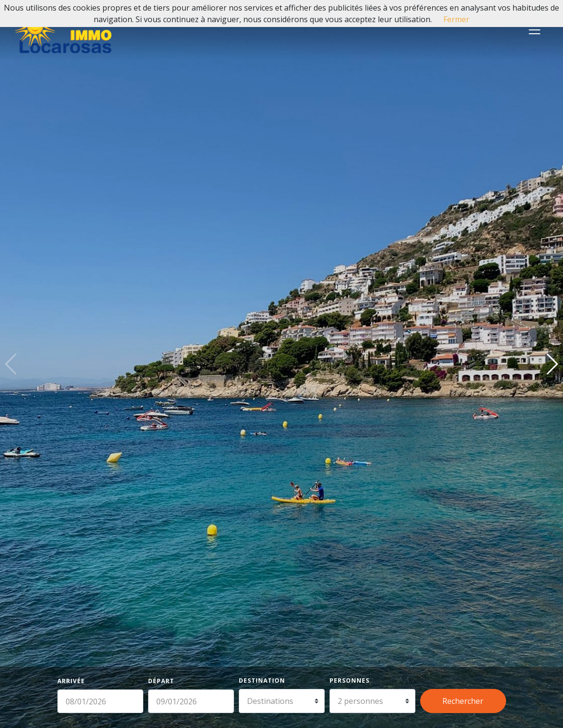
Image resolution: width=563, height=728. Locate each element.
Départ (161, 681)
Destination (262, 681)
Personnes (350, 681)
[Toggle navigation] (535, 30)
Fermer (456, 19)
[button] (552, 364)
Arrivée (71, 681)
